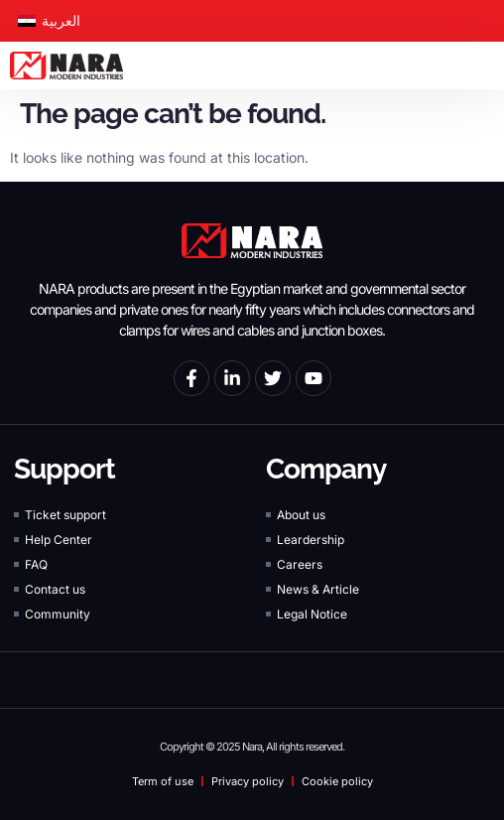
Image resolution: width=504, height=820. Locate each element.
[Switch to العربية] (49, 21)
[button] (489, 66)
